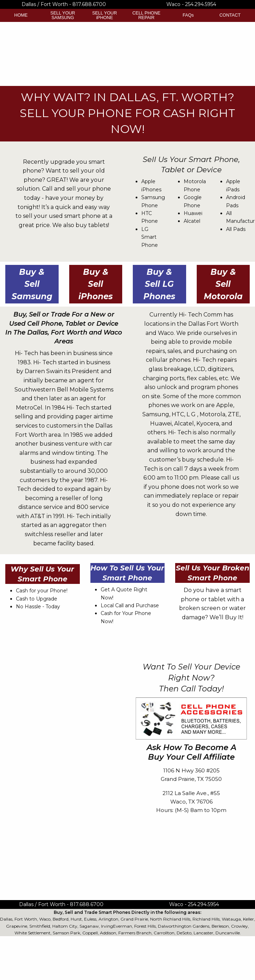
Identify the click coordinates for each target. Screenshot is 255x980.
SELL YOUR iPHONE (105, 15)
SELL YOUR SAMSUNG (63, 15)
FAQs (188, 15)
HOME (21, 15)
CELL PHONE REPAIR (147, 15)
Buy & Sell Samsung (32, 284)
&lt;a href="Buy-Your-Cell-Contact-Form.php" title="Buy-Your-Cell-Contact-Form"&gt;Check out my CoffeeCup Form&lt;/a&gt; (64, 769)
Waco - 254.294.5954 (191, 4)
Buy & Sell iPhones (96, 284)
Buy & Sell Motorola (223, 284)
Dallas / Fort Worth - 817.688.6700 (64, 4)
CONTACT (230, 15)
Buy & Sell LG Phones (159, 284)
